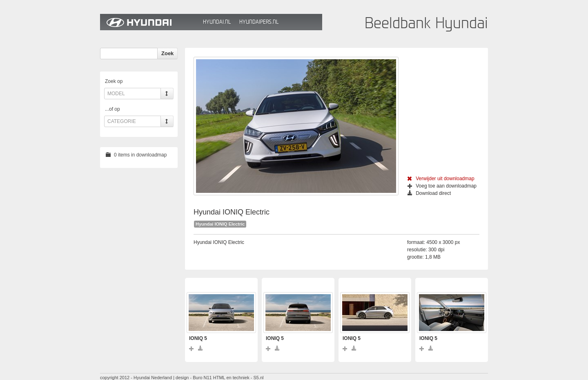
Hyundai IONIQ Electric (220, 224)
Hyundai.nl (217, 22)
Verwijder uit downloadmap (441, 179)
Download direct (429, 193)
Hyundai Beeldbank (149, 22)
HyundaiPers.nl (259, 22)
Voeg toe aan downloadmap (442, 186)
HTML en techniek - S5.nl (238, 378)
